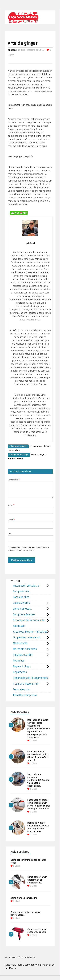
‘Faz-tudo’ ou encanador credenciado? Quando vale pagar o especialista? (38, 780)
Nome (11, 505)
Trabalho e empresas (25, 695)
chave (18, 450)
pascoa (12, 50)
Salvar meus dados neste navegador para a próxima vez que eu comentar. (28, 549)
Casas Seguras (21, 603)
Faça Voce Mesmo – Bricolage (30, 632)
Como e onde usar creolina (24, 898)
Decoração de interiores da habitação (29, 623)
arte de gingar (36, 446)
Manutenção (20, 643)
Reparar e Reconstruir (26, 684)
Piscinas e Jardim (23, 655)
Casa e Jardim (21, 597)
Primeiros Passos (16, 459)
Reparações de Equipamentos (30, 678)
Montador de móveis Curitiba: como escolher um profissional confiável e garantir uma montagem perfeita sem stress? (39, 729)
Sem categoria (21, 690)
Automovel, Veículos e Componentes (26, 589)
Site (9, 534)
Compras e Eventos (24, 615)
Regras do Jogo (22, 666)
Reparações (20, 672)
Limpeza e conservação (27, 638)
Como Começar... (39, 455)
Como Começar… (22, 609)
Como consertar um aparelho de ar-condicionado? (37, 880)
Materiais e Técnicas (25, 649)
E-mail (11, 520)
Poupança (19, 661)
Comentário (14, 480)
